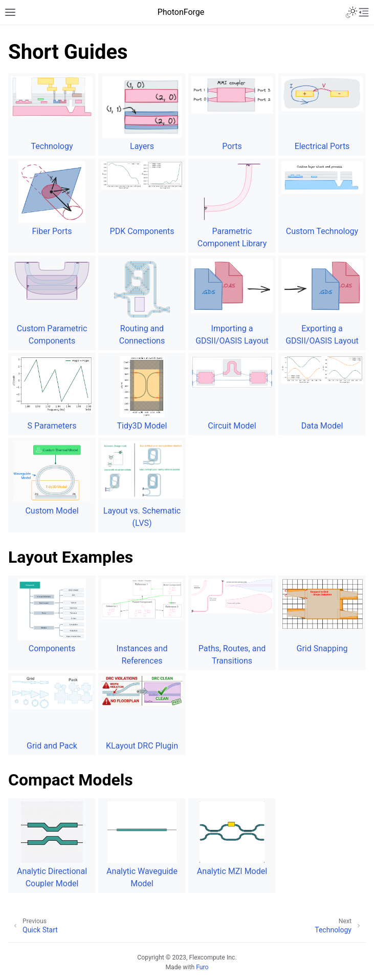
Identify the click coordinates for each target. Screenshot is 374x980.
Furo (202, 967)
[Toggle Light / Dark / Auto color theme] (351, 12)
